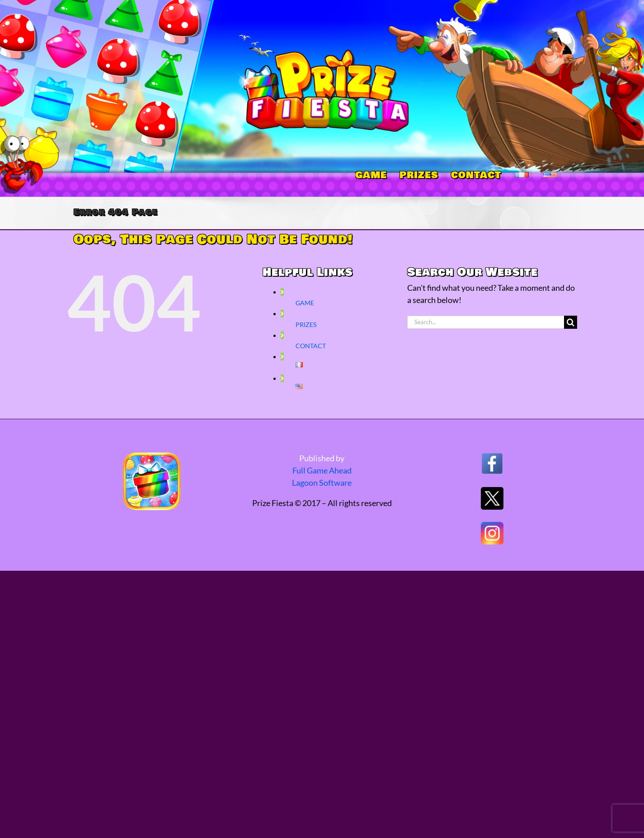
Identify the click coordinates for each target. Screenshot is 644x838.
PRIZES (306, 324)
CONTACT (311, 346)
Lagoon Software (322, 483)
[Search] (571, 322)
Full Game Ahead (322, 470)
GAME (305, 303)
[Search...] (486, 322)
